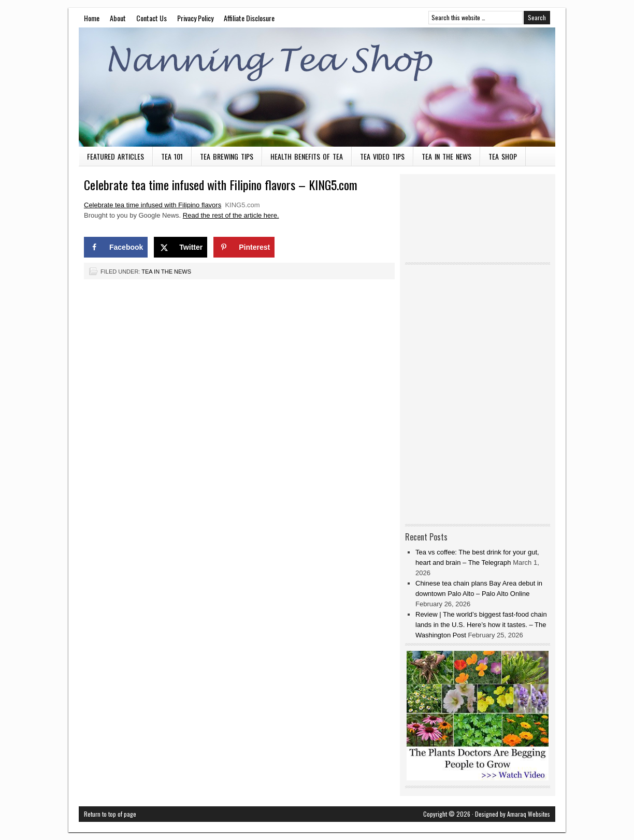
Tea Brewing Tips (227, 156)
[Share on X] (181, 247)
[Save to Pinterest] (244, 247)
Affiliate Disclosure (249, 18)
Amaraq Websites (529, 814)
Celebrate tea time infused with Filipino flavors (153, 205)
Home (92, 18)
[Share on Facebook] (116, 247)
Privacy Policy (195, 18)
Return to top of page (110, 814)
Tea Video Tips (382, 156)
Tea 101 (172, 156)
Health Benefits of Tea (307, 156)
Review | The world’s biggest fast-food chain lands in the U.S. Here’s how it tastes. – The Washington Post (481, 625)
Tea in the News (446, 156)
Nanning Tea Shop (317, 87)
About (118, 18)
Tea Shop (503, 156)
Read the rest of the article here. (231, 215)
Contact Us (152, 18)
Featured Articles (116, 156)
